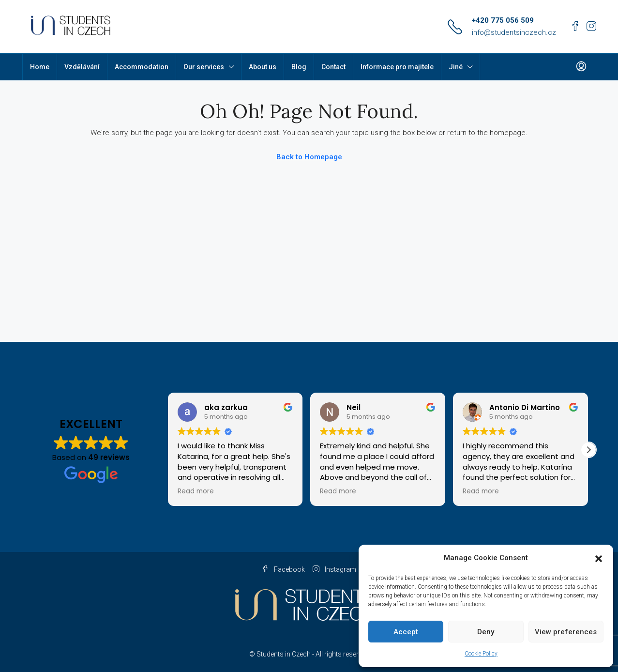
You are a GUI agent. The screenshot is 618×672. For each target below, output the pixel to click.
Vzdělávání (82, 67)
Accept (406, 632)
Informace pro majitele (397, 67)
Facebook (283, 569)
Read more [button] (196, 491)
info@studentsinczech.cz (514, 32)
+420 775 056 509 (503, 20)
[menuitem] (581, 67)
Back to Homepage (309, 157)
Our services (204, 67)
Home (40, 67)
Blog (299, 67)
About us (263, 67)
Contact (333, 67)
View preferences (566, 632)
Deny (486, 632)
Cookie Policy (481, 654)
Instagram (334, 569)
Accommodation (142, 67)
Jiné (456, 67)
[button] (599, 558)
